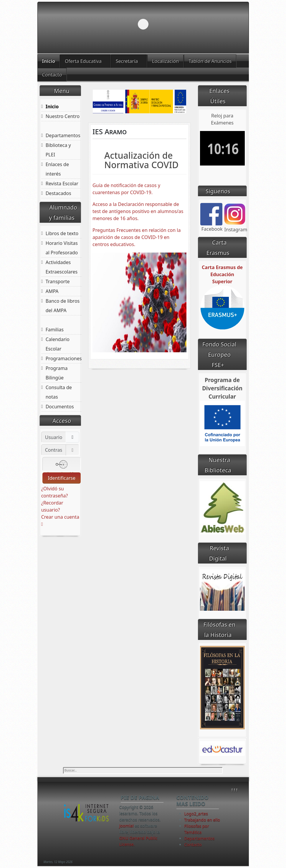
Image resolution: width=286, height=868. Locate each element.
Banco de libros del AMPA (63, 306)
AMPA (52, 291)
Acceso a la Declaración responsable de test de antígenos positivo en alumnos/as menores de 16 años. (138, 211)
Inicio (49, 61)
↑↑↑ (234, 790)
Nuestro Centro (63, 116)
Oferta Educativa (83, 61)
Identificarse (62, 478)
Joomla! (127, 826)
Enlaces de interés (57, 169)
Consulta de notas (59, 392)
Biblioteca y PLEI (58, 150)
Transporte (58, 281)
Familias (55, 330)
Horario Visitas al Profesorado (62, 248)
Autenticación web (62, 465)
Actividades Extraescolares (62, 267)
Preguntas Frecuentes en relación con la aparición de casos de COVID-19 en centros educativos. (137, 237)
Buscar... (63, 767)
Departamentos (63, 135)
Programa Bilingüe (57, 373)
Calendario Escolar (58, 344)
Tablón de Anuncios (210, 61)
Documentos (60, 407)
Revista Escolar (62, 184)
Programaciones (64, 358)
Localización (165, 61)
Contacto (52, 75)
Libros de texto (62, 233)
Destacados (58, 193)
